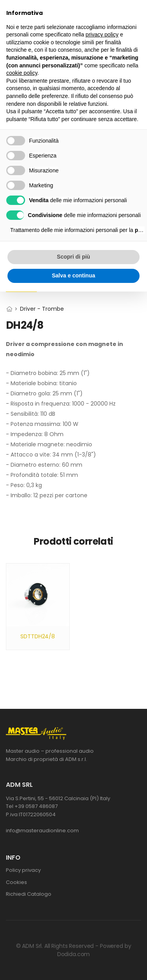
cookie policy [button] (22, 73)
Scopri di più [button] (73, 257)
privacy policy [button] (102, 34)
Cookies (16, 882)
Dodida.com (74, 954)
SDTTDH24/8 (38, 636)
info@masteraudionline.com (42, 831)
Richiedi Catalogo (29, 894)
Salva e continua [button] (73, 275)
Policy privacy (23, 870)
